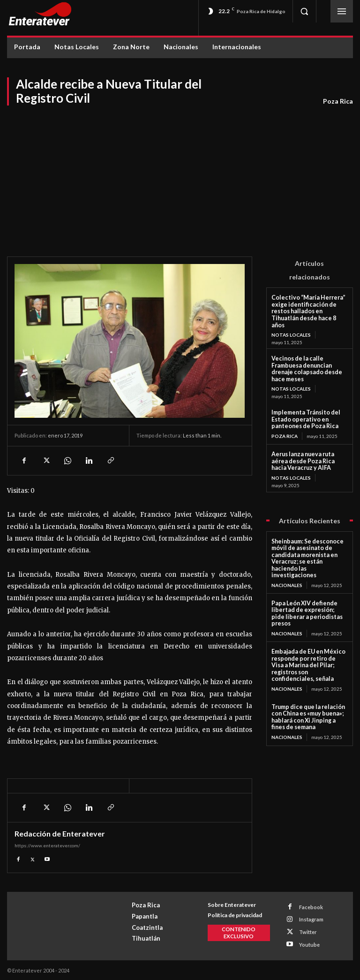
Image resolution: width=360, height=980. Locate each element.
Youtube (309, 944)
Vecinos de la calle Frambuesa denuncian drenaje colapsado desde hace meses (309, 357)
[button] (304, 11)
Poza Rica (338, 101)
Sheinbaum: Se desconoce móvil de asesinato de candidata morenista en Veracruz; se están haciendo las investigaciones (307, 530)
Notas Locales (291, 327)
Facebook (311, 907)
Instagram (311, 919)
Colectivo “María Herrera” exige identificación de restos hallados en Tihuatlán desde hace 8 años (309, 307)
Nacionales (287, 553)
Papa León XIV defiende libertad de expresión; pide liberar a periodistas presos (307, 577)
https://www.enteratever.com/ (47, 845)
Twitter (307, 931)
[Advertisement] (180, 177)
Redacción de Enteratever (60, 834)
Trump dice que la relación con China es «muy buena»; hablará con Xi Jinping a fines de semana (307, 668)
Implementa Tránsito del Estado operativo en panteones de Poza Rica (303, 403)
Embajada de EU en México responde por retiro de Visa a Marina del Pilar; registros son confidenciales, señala (309, 621)
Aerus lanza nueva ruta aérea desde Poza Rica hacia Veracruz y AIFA (308, 443)
